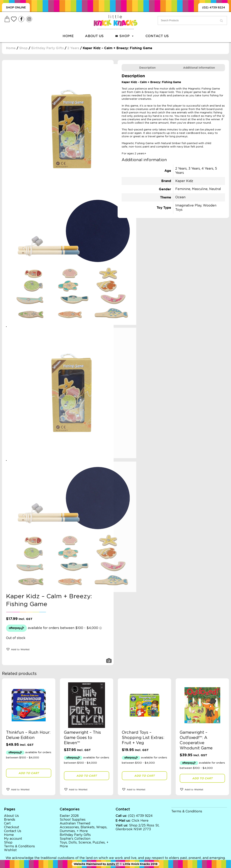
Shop (127, 36)
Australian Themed (75, 823)
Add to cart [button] (29, 773)
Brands (10, 820)
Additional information (199, 68)
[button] (18, 649)
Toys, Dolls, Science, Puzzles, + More (84, 844)
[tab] (147, 68)
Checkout (12, 827)
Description (147, 68)
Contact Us (157, 36)
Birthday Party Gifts (47, 48)
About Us (94, 36)
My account (13, 839)
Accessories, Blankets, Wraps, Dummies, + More (83, 829)
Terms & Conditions (19, 846)
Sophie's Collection (75, 839)
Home (68, 36)
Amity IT (113, 864)
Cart (7, 823)
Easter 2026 (69, 816)
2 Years (73, 48)
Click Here (140, 821)
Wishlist (10, 850)
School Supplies (73, 820)
